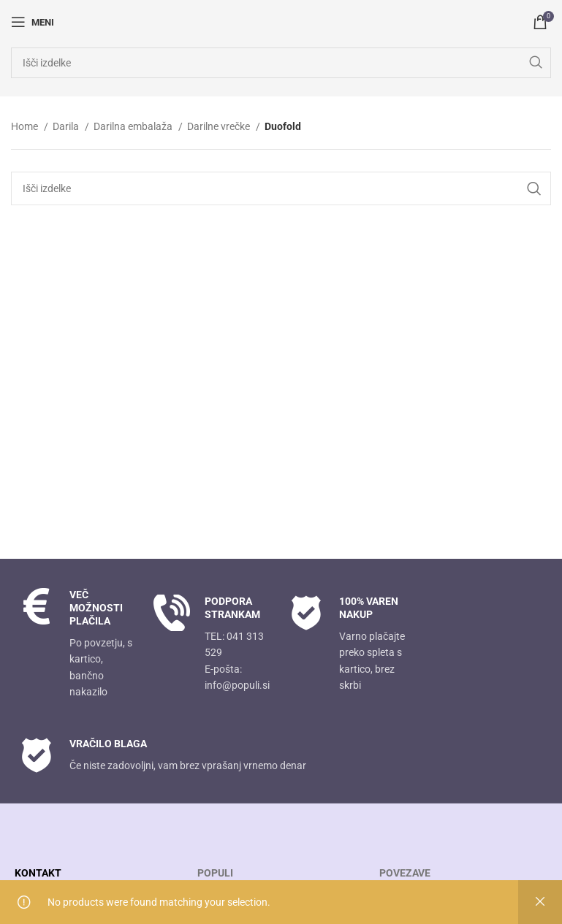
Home (26, 126)
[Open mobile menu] (33, 22)
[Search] (281, 63)
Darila (67, 126)
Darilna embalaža (134, 126)
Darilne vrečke (220, 126)
